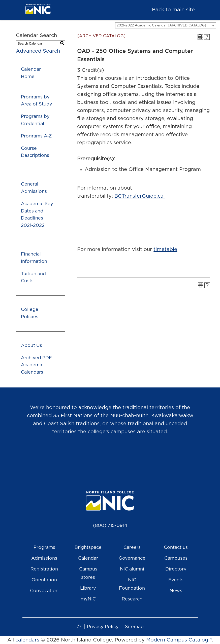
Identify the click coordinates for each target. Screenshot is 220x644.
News (176, 591)
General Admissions (34, 188)
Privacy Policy (103, 627)
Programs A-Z (36, 136)
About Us (32, 346)
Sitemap (134, 627)
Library (88, 588)
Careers (132, 548)
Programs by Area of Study (37, 101)
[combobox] (166, 25)
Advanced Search (38, 51)
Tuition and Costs (33, 278)
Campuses (176, 558)
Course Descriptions (35, 152)
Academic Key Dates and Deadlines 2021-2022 (37, 215)
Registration (44, 569)
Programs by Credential (35, 120)
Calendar (88, 558)
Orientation (44, 580)
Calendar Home (31, 73)
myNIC (88, 599)
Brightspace (88, 548)
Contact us (176, 548)
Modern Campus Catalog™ (179, 640)
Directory (176, 569)
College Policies (30, 313)
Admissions (44, 558)
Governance (132, 558)
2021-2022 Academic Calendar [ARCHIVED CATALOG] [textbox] (161, 26)
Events (176, 580)
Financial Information (34, 258)
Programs (44, 548)
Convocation (44, 591)
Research (132, 599)
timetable (165, 249)
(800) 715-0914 (110, 526)
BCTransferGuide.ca (140, 196)
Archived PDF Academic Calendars (36, 365)
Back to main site (173, 10)
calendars (27, 640)
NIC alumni (132, 569)
